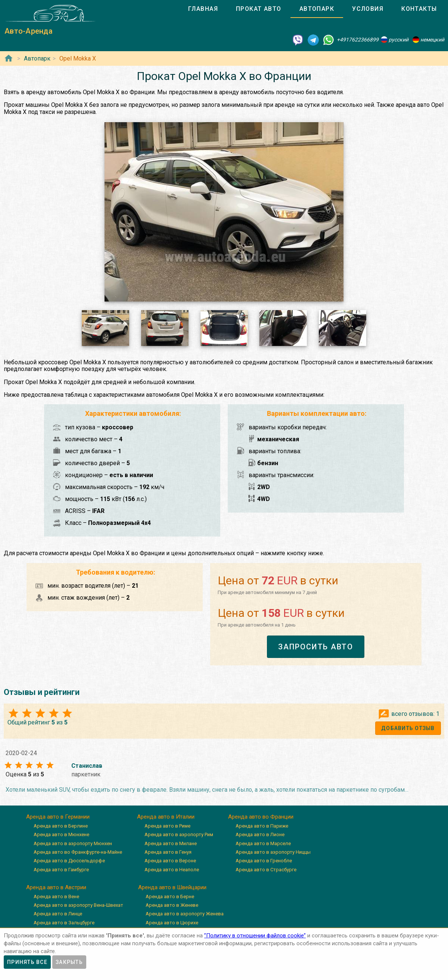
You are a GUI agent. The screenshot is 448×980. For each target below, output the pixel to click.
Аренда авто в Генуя (168, 852)
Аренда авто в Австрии (56, 887)
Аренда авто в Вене (56, 896)
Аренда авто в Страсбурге (266, 870)
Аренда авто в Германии (58, 817)
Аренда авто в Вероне (170, 861)
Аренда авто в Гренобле (264, 861)
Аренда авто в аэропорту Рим (179, 834)
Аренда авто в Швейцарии (172, 887)
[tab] (203, 9)
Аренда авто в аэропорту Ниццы (273, 852)
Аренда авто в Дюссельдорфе (69, 861)
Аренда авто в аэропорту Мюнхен (73, 843)
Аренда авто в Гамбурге (61, 870)
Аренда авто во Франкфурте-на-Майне (78, 852)
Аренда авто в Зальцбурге (64, 923)
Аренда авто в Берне (170, 896)
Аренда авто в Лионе (260, 834)
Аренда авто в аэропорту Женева (185, 914)
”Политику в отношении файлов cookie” (255, 936)
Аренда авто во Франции (261, 817)
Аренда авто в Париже (262, 826)
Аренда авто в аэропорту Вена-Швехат (78, 905)
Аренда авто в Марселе (263, 843)
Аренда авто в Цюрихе (172, 923)
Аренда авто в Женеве (172, 905)
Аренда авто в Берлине (61, 826)
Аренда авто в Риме (167, 826)
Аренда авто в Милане (171, 843)
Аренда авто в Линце (58, 914)
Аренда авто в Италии (166, 817)
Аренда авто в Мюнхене (61, 834)
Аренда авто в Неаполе (172, 870)
